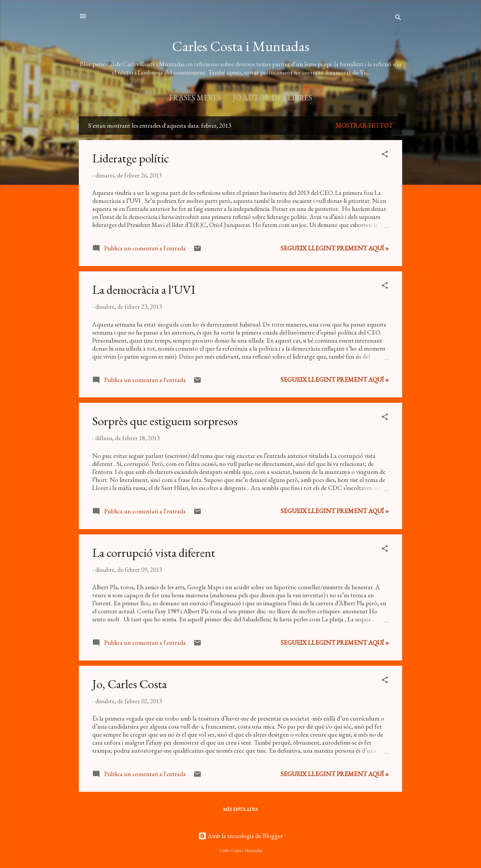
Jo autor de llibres (272, 98)
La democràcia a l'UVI (144, 289)
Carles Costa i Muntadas (241, 46)
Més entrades (240, 809)
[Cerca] (398, 18)
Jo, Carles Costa (129, 684)
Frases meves (195, 98)
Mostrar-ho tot (364, 126)
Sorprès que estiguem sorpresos (165, 421)
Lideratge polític (131, 158)
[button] (385, 155)
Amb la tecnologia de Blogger (241, 836)
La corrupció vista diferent (154, 552)
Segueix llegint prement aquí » (335, 248)
